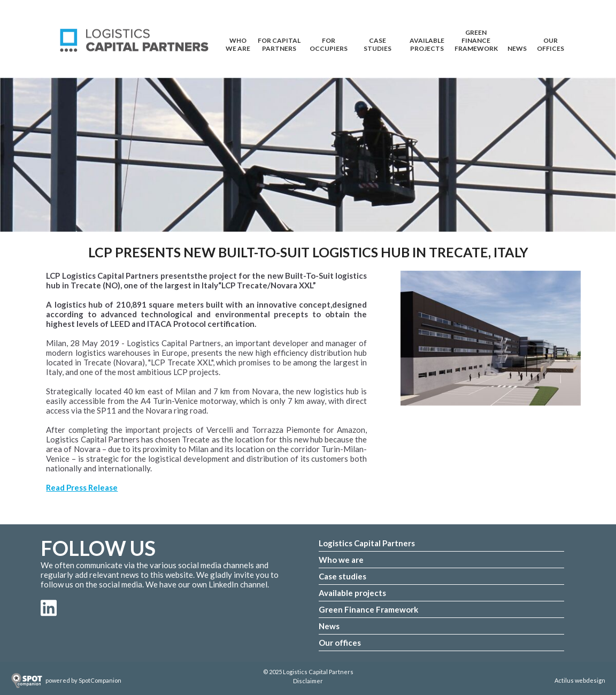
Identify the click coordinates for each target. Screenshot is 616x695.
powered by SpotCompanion (83, 680)
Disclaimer (308, 681)
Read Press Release (82, 487)
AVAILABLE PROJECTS (427, 43)
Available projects (352, 593)
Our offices (340, 643)
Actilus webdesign (580, 680)
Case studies (342, 576)
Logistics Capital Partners (367, 543)
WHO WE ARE (238, 43)
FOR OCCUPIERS (329, 43)
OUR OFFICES (550, 43)
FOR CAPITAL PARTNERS (279, 43)
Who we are (341, 560)
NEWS (517, 48)
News (329, 626)
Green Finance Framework (476, 35)
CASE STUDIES (378, 43)
